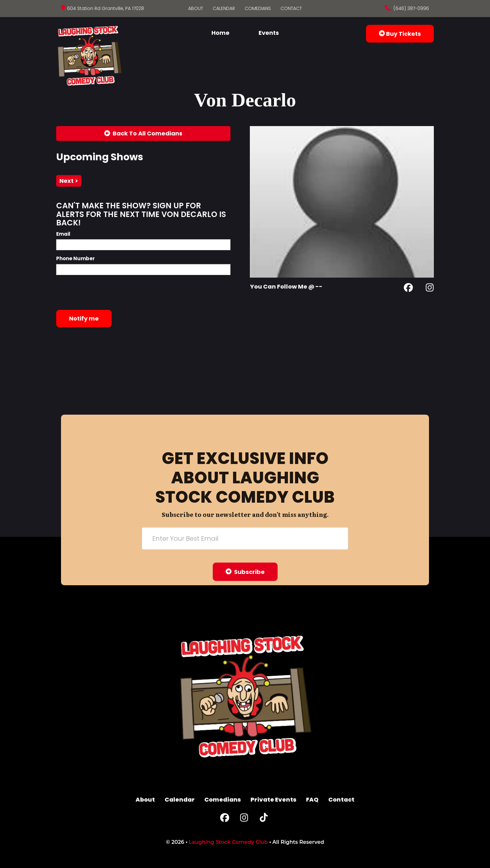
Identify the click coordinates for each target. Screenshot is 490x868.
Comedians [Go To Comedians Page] (258, 8)
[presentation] (105, 292)
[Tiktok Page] (264, 819)
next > (69, 181)
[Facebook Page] (408, 289)
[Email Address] (245, 538)
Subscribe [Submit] (245, 572)
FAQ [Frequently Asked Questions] (312, 799)
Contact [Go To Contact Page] (291, 8)
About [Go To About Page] (196, 8)
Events (269, 33)
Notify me (84, 318)
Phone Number (76, 258)
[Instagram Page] (430, 289)
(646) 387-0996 (411, 8)
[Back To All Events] (143, 133)
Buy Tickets (400, 34)
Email (63, 234)
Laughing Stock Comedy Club (228, 842)
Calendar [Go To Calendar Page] (224, 8)
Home (220, 33)
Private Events (273, 799)
